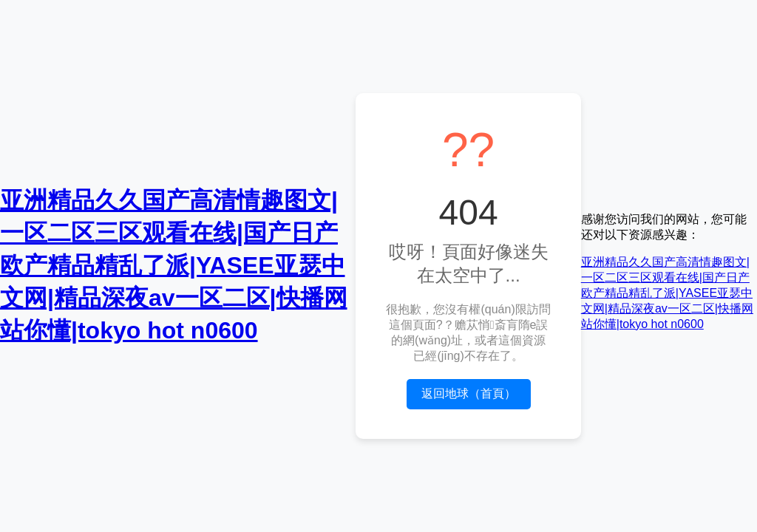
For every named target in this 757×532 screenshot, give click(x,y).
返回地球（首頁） (469, 393)
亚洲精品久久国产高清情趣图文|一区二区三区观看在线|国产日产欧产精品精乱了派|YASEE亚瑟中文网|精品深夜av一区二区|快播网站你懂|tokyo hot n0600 (174, 265)
